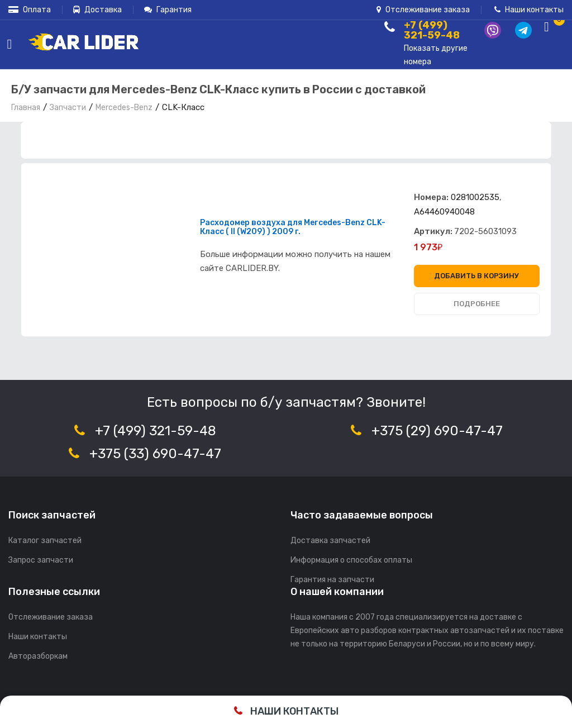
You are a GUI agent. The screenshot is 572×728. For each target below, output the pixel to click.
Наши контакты (529, 10)
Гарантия (168, 10)
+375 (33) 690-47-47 (155, 454)
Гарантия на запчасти (332, 580)
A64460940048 (444, 212)
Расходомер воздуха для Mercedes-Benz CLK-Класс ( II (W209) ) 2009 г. (293, 227)
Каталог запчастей (45, 541)
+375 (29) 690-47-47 (437, 431)
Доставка (97, 10)
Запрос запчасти (41, 560)
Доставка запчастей (330, 541)
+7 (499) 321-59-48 (156, 431)
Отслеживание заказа (423, 10)
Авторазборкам (38, 656)
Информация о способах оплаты (351, 560)
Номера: (431, 197)
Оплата (30, 10)
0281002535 (475, 197)
